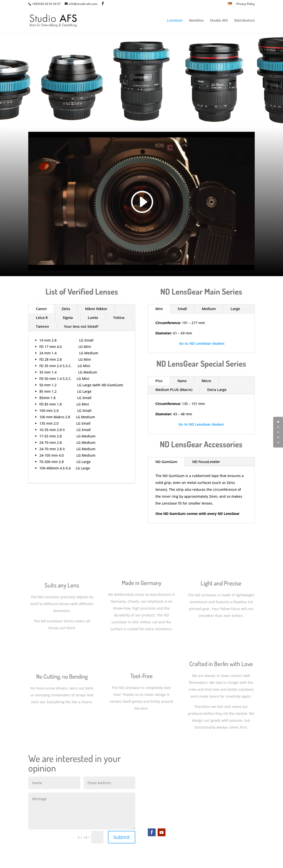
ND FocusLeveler (206, 462)
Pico (159, 381)
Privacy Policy (246, 4)
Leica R (42, 318)
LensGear (175, 21)
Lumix (93, 318)
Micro (206, 381)
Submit (122, 837)
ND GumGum (166, 462)
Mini (159, 309)
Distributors (245, 21)
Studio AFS (219, 21)
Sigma (68, 318)
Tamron (42, 326)
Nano (182, 381)
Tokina (119, 318)
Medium (209, 309)
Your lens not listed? (81, 326)
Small (182, 309)
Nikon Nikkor (96, 309)
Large (235, 309)
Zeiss (66, 309)
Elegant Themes (63, 861)
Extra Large (217, 390)
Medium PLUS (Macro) (174, 390)
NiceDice (196, 21)
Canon (41, 309)
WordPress (110, 861)
